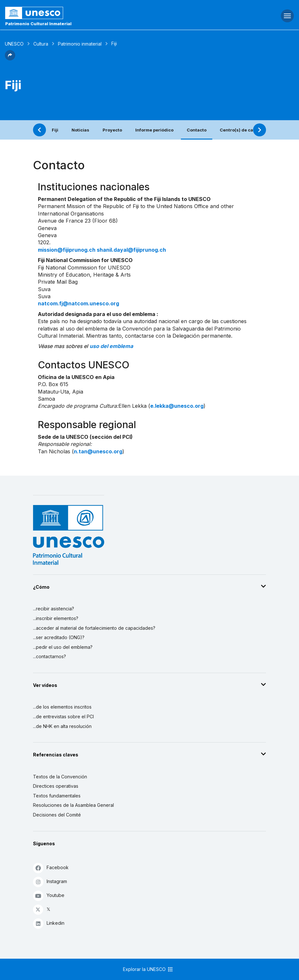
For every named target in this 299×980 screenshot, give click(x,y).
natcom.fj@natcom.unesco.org (78, 303)
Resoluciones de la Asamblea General (73, 805)
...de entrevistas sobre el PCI (63, 717)
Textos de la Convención (60, 777)
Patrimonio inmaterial (80, 44)
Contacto (197, 130)
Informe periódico (154, 130)
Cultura (41, 44)
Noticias (80, 130)
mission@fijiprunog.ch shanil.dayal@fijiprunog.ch (102, 250)
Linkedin (49, 923)
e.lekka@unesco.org (177, 406)
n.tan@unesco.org (98, 451)
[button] (10, 58)
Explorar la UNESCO (148, 969)
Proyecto (112, 130)
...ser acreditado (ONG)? (59, 637)
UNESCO (14, 44)
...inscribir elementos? (56, 618)
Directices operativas (56, 786)
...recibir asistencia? (54, 609)
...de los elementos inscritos (62, 707)
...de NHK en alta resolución (62, 726)
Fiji (55, 130)
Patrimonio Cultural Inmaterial (38, 24)
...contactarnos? (50, 656)
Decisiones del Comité (57, 815)
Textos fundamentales (57, 796)
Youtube (49, 896)
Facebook (51, 868)
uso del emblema (111, 346)
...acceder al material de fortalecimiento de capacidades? (94, 628)
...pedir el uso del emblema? (63, 647)
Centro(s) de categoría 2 (246, 130)
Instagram (50, 882)
